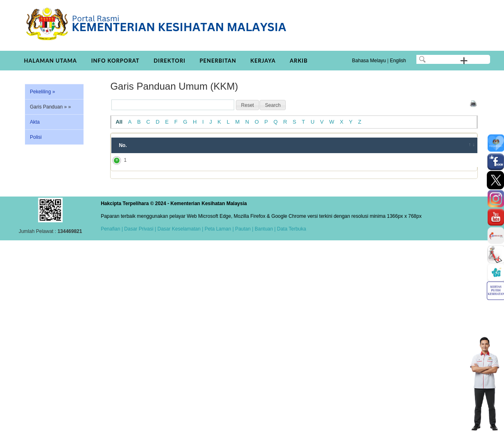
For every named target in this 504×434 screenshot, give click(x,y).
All (119, 122)
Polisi (36, 137)
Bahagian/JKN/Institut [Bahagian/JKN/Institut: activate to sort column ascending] (408, 145)
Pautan (243, 229)
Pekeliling (42, 92)
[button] (247, 105)
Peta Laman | (219, 229)
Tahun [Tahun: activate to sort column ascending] (351, 145)
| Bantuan (262, 229)
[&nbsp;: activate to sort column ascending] (467, 145)
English (398, 61)
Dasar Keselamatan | (180, 229)
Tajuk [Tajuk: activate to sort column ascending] (154, 145)
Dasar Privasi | (139, 229)
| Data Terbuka (290, 229)
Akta (35, 122)
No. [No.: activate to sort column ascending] (123, 145)
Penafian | (112, 229)
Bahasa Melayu (369, 61)
